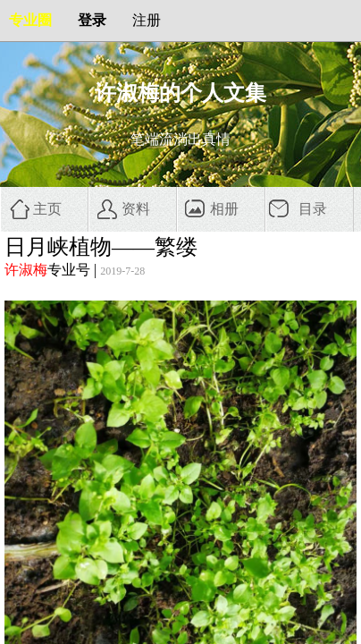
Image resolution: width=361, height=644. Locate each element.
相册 (224, 209)
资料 (136, 209)
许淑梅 (26, 270)
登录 (92, 20)
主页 (47, 209)
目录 (313, 209)
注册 (147, 20)
